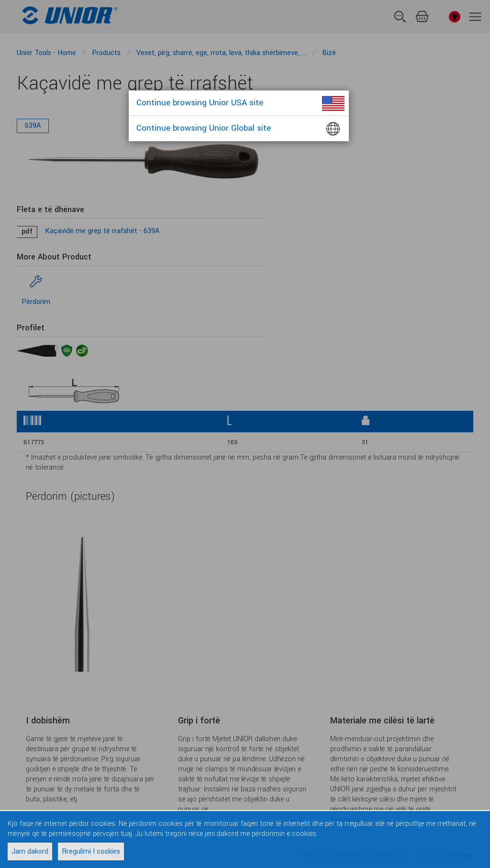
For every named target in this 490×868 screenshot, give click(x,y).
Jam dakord (30, 851)
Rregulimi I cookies (91, 851)
